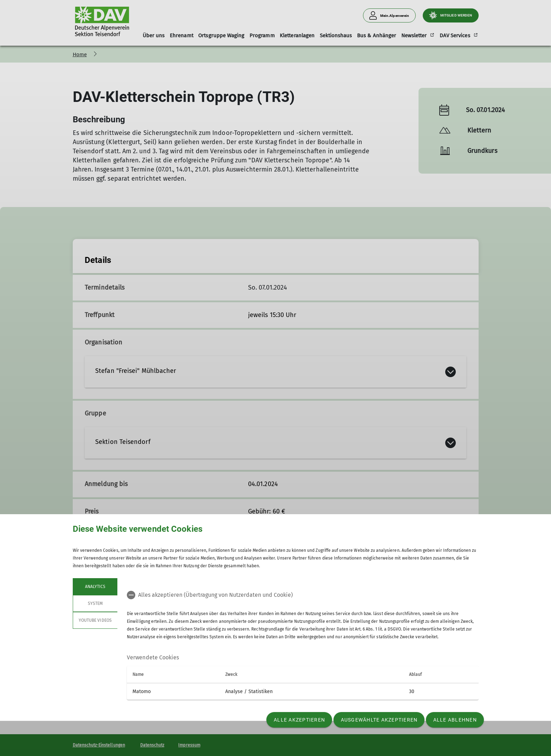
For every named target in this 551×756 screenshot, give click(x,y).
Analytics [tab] (95, 587)
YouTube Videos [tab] (95, 620)
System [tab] (95, 603)
